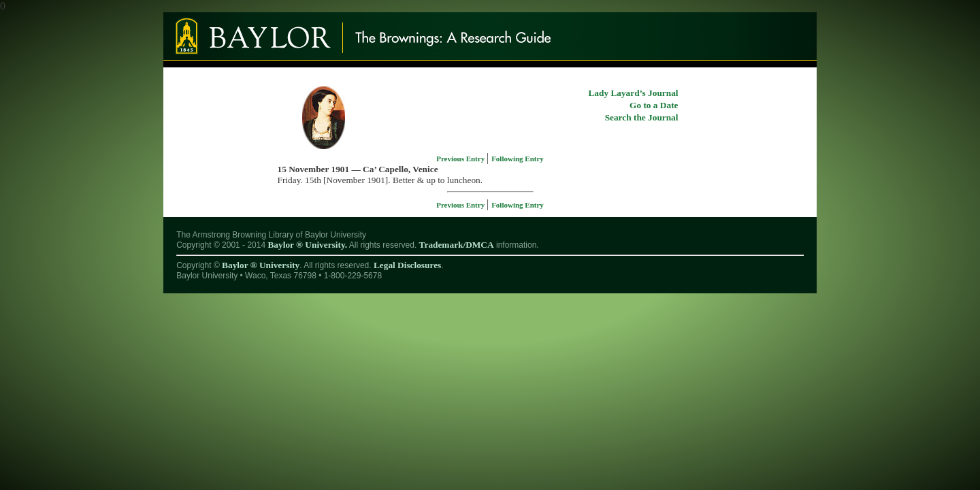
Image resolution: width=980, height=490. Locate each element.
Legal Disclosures (407, 265)
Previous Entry (461, 159)
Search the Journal (642, 117)
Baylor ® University (261, 265)
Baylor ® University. (307, 245)
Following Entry (518, 159)
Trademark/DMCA (457, 245)
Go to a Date (654, 105)
